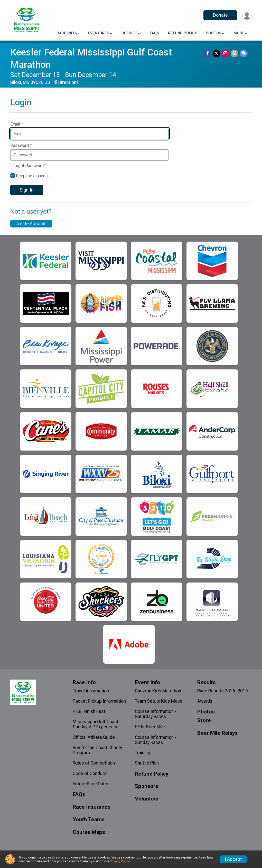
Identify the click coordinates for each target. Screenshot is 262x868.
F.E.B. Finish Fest (89, 711)
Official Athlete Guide (94, 737)
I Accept (233, 859)
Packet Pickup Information (99, 701)
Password (21, 146)
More (239, 33)
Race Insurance (92, 807)
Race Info (66, 33)
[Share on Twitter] (216, 53)
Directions (69, 82)
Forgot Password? (29, 166)
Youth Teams (89, 820)
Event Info (99, 33)
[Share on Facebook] (207, 53)
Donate (220, 15)
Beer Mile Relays (217, 733)
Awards (205, 701)
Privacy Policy (120, 861)
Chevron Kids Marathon (158, 691)
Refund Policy (182, 33)
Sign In (27, 190)
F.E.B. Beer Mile (150, 727)
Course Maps (89, 832)
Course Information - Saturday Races (156, 714)
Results (130, 33)
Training (143, 753)
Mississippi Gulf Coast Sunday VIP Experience (96, 724)
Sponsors (147, 786)
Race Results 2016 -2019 (223, 691)
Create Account (31, 224)
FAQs (154, 33)
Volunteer (147, 799)
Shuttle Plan (147, 763)
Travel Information (91, 691)
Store (204, 721)
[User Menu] (247, 15)
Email (17, 124)
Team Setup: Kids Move (159, 701)
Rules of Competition (94, 763)
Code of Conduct (90, 774)
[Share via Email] (234, 53)
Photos (214, 33)
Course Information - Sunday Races (156, 740)
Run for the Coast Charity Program (97, 750)
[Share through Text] (244, 53)
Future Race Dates (91, 784)
